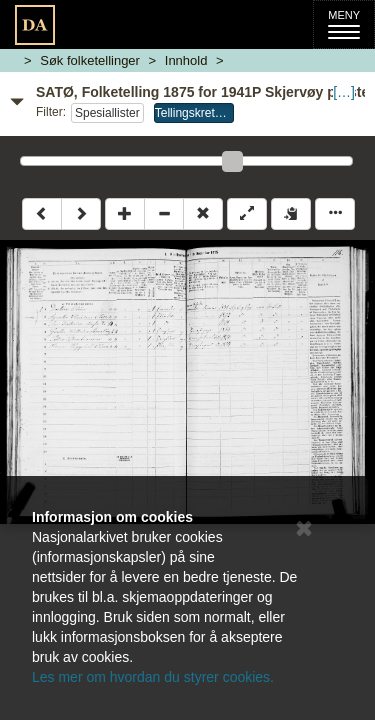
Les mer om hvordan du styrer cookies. (153, 677)
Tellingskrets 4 (193, 113)
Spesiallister (107, 113)
